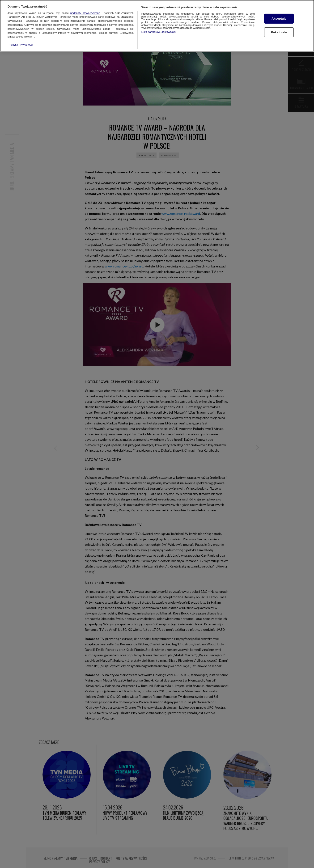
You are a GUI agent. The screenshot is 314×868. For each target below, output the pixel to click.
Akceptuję (279, 19)
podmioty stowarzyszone (85, 13)
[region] (157, 26)
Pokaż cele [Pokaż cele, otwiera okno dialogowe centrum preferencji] (279, 32)
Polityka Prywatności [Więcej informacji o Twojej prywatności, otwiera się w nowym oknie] (21, 45)
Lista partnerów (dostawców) (159, 32)
